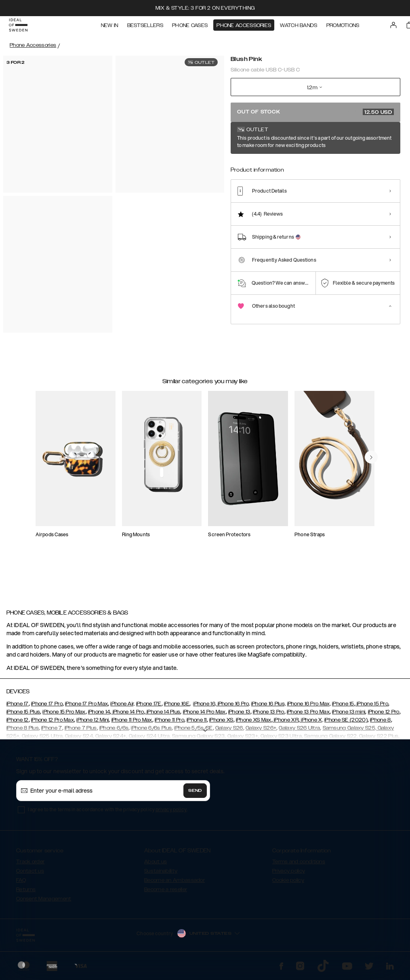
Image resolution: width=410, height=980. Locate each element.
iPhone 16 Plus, (269, 707)
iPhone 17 (18, 707)
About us (156, 865)
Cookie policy (288, 884)
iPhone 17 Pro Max (86, 707)
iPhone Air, (122, 707)
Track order (30, 865)
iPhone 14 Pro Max (204, 716)
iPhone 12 (18, 724)
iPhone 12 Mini (93, 724)
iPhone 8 (380, 724)
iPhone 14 (99, 716)
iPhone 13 (239, 716)
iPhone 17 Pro (47, 707)
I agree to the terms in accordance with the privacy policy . (108, 813)
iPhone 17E (149, 707)
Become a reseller (166, 893)
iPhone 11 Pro (169, 724)
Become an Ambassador (175, 884)
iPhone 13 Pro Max (308, 716)
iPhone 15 (343, 707)
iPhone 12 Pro (384, 716)
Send (195, 794)
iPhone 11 (197, 724)
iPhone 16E (177, 707)
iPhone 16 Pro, (233, 707)
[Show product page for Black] (268, 165)
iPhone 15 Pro (372, 707)
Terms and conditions (299, 865)
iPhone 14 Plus (163, 716)
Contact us (30, 875)
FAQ (21, 884)
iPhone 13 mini (349, 716)
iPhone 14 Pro (128, 716)
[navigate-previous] (371, 493)
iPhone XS (221, 724)
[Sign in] (394, 27)
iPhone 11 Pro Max (132, 724)
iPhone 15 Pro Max (64, 716)
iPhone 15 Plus (23, 716)
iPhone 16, (205, 707)
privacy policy (171, 813)
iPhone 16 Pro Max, (309, 707)
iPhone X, (311, 724)
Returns (26, 893)
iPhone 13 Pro (269, 716)
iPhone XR (286, 724)
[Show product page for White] (242, 165)
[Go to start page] (19, 27)
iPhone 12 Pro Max (53, 724)
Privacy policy (289, 875)
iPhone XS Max (254, 724)
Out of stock (315, 112)
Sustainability (161, 875)
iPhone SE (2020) (346, 724)
